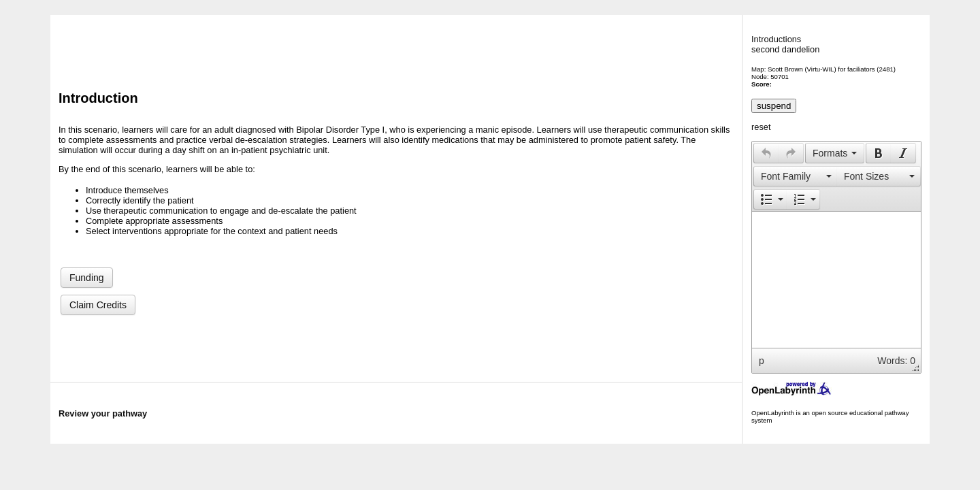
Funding (87, 278)
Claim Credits (98, 305)
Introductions (776, 39)
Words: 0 (896, 361)
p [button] (762, 361)
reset (761, 127)
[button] (766, 153)
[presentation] (766, 153)
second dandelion (785, 49)
